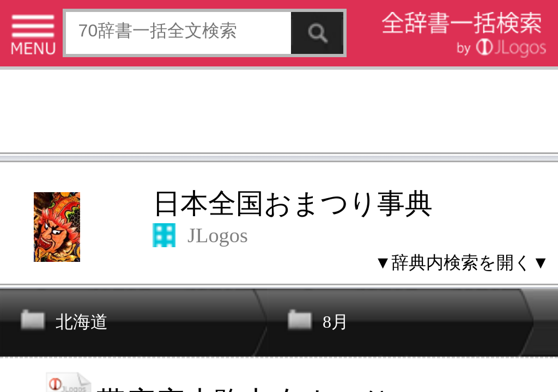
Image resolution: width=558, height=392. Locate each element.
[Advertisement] (87, 35)
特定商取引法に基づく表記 (38, 310)
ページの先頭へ (134, 345)
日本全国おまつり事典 (92, 63)
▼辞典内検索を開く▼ (144, 82)
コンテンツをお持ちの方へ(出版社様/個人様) (63, 318)
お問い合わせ (133, 310)
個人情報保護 (94, 310)
